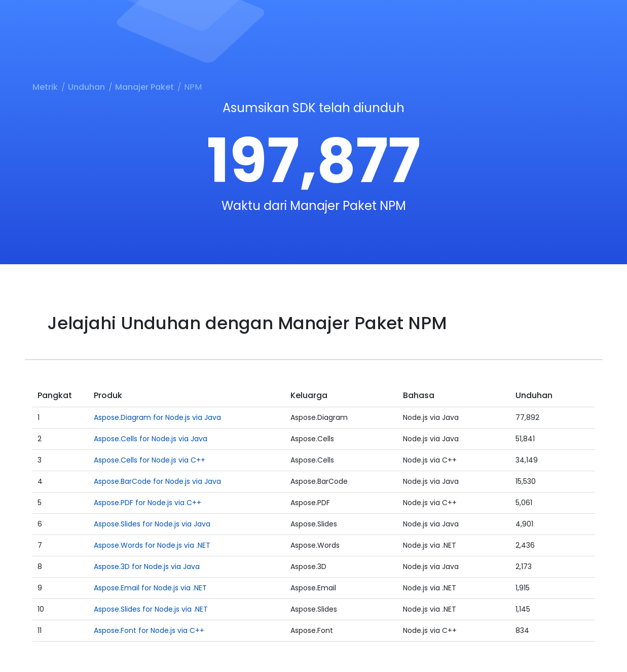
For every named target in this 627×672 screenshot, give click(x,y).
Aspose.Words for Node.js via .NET (152, 545)
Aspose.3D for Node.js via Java (147, 567)
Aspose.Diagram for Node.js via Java (157, 417)
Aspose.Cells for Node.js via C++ (150, 460)
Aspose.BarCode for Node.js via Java (157, 481)
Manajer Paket (144, 87)
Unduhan (86, 87)
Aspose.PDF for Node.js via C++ (147, 503)
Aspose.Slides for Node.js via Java (152, 524)
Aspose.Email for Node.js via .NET (150, 588)
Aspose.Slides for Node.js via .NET (151, 609)
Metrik (45, 87)
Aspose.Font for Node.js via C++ (149, 630)
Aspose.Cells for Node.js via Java (151, 439)
